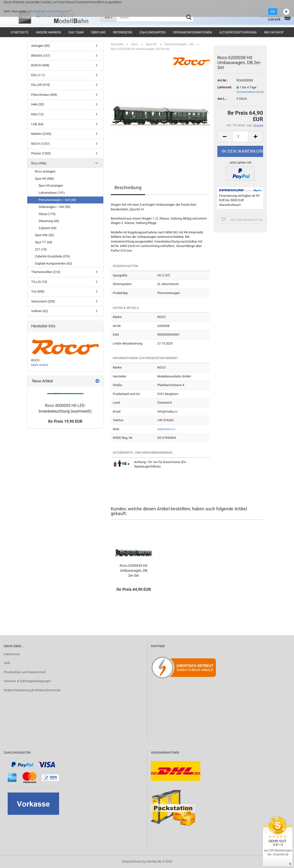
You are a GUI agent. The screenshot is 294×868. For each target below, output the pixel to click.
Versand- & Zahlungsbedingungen (27, 681)
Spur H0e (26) (45, 235)
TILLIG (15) (39, 282)
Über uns (98, 32)
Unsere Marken (48, 32)
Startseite (20, 32)
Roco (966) (39, 163)
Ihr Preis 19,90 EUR (65, 421)
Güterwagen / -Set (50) (55, 207)
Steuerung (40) (49, 221)
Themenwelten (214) (46, 272)
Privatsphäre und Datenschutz (49, 11)
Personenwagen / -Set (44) (57, 200)
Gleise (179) (47, 214)
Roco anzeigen (45, 171)
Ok (273, 12)
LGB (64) (37, 124)
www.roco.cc (166, 429)
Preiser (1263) (41, 153)
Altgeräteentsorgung (238, 32)
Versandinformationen (192, 32)
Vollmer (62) (40, 311)
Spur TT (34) (44, 242)
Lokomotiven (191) (52, 193)
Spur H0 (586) (45, 179)
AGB (7, 663)
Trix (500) (38, 291)
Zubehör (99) (48, 228)
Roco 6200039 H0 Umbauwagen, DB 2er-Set (134, 570)
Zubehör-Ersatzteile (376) (53, 256)
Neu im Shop (274, 32)
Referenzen (123, 32)
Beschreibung (128, 187)
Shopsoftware (132, 861)
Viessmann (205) (43, 301)
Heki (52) (38, 104)
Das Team (76, 32)
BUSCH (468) (40, 65)
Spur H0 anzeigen (51, 186)
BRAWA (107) (41, 56)
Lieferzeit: (223, 87)
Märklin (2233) (41, 134)
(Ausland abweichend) (250, 92)
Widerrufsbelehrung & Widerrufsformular (32, 690)
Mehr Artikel (40, 365)
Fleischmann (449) (44, 95)
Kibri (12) (37, 114)
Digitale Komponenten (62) (54, 263)
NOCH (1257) (40, 144)
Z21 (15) (41, 249)
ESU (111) (38, 75)
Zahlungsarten (152, 32)
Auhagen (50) (41, 46)
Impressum (12, 654)
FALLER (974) (41, 85)
